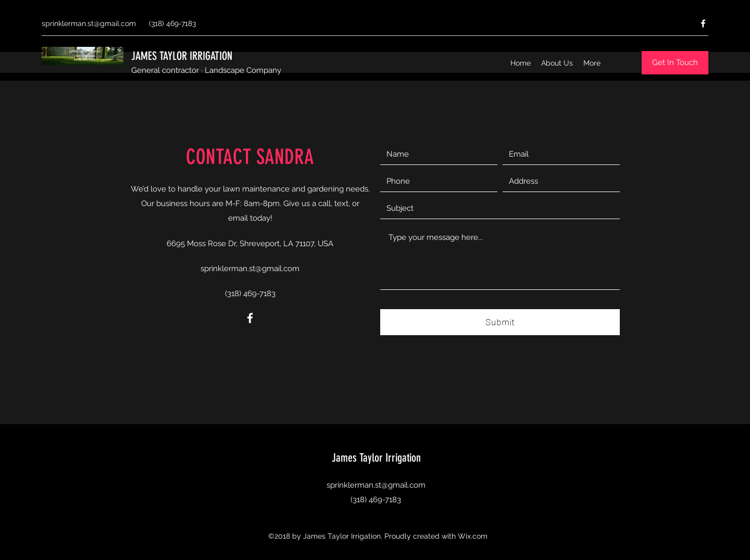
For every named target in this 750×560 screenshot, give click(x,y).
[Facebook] (703, 23)
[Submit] (500, 322)
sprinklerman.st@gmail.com (89, 23)
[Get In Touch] (675, 63)
